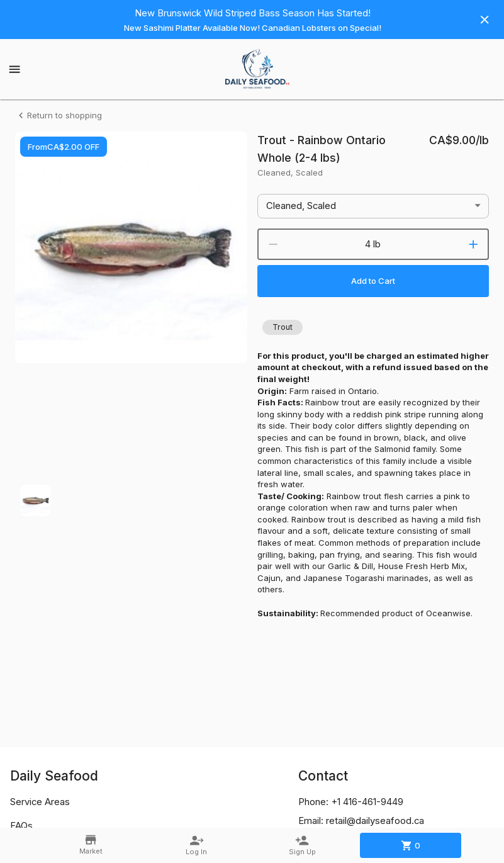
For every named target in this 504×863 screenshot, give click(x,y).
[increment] (473, 244)
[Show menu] (14, 69)
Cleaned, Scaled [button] (301, 206)
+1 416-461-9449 (367, 802)
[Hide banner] (484, 20)
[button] (283, 327)
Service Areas (40, 802)
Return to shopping (59, 116)
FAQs (21, 826)
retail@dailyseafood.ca (375, 821)
